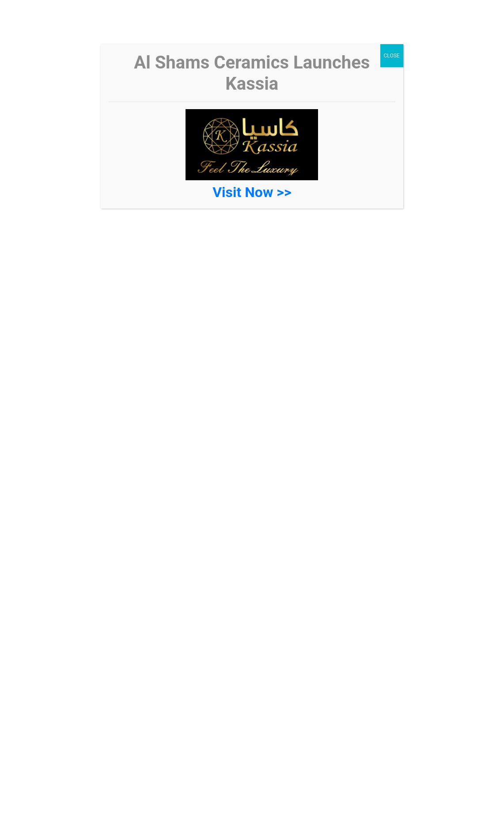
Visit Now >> (252, 192)
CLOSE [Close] (392, 56)
